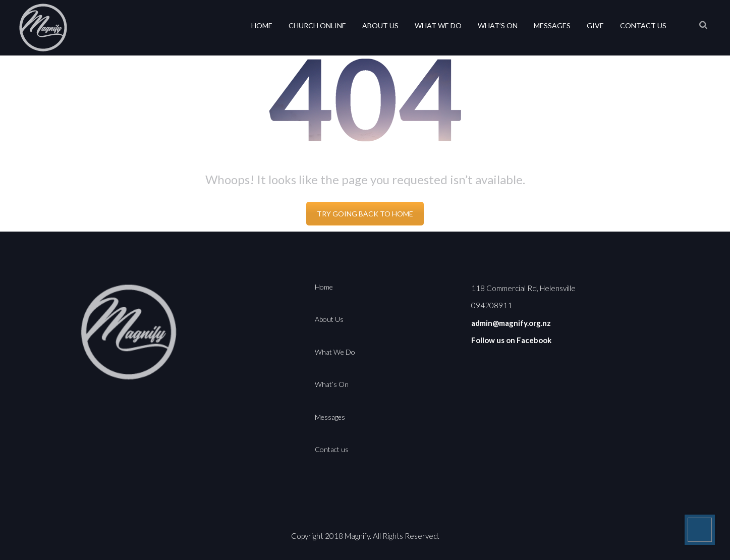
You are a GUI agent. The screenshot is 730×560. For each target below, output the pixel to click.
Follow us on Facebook (511, 340)
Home (262, 25)
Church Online (317, 25)
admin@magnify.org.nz (511, 323)
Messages (552, 25)
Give (595, 25)
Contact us (643, 25)
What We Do (438, 25)
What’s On (498, 25)
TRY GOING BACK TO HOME (365, 214)
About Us (380, 25)
